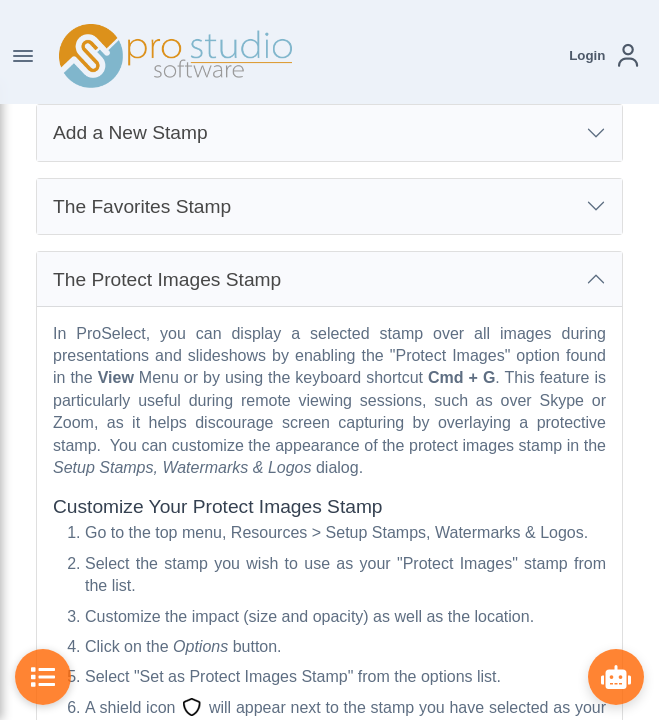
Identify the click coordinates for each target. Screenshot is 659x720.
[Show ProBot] (616, 677)
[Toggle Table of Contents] (43, 677)
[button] (603, 55)
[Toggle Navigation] (23, 56)
